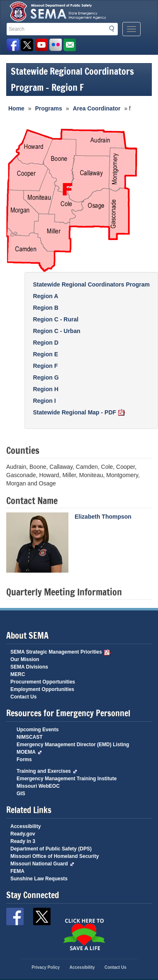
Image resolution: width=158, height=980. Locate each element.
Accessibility (26, 826)
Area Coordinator (96, 108)
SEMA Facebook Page (13, 45)
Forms (24, 759)
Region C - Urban (56, 331)
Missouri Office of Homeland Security (55, 856)
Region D (45, 343)
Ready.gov (23, 834)
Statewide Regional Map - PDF (79, 412)
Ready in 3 (23, 841)
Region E (45, 354)
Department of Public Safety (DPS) (51, 849)
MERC (18, 674)
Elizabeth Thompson (103, 517)
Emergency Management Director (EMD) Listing (73, 745)
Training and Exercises (47, 771)
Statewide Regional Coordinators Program (91, 284)
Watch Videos (41, 45)
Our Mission (25, 659)
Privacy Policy (46, 967)
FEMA (17, 871)
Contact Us (23, 697)
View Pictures (55, 45)
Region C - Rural (56, 319)
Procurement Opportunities (43, 682)
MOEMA (29, 752)
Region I (44, 401)
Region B (45, 308)
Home (16, 108)
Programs (48, 108)
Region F (45, 366)
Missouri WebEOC (38, 786)
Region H (45, 389)
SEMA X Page (27, 45)
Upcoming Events (38, 730)
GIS (21, 794)
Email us (69, 45)
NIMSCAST (30, 737)
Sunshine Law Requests (39, 879)
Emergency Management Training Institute (67, 779)
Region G (46, 377)
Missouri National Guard (42, 864)
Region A (45, 296)
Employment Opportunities (42, 689)
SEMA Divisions (29, 667)
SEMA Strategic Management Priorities (61, 652)
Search (114, 29)
